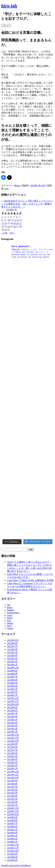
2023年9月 (12, 707)
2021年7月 (12, 787)
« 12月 (4, 233)
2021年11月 (13, 775)
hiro (7, 189)
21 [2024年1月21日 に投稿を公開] (20, 223)
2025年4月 (12, 656)
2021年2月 (12, 802)
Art (9, 605)
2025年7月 (12, 646)
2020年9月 (12, 817)
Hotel (10, 618)
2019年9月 (12, 854)
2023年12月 (13, 698)
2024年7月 (12, 677)
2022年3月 (12, 762)
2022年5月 (12, 756)
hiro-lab (9, 6)
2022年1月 (12, 769)
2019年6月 (12, 860)
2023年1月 (12, 732)
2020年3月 (12, 836)
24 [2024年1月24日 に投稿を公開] (9, 227)
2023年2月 (12, 729)
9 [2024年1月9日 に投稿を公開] (5, 220)
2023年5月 (12, 720)
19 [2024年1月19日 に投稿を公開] (15, 223)
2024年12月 (13, 668)
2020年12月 (13, 808)
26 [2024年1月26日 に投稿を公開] (15, 227)
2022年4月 (12, 759)
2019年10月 (13, 851)
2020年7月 (12, 824)
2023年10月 (13, 704)
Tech (9, 626)
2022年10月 (13, 741)
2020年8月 (12, 821)
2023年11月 (13, 701)
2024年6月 (12, 680)
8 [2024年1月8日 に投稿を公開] (2, 220)
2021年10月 (13, 778)
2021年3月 (12, 799)
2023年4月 (12, 723)
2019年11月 (13, 848)
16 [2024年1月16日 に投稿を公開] (6, 223)
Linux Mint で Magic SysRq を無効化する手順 (30, 580)
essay (10, 615)
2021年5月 (12, 793)
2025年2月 (12, 662)
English (11, 610)
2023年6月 (12, 717)
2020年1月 (12, 842)
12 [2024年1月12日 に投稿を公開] (15, 220)
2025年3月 (12, 659)
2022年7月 (12, 750)
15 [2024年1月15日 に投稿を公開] (3, 223)
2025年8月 (12, 643)
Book (10, 607)
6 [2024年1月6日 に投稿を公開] (17, 217)
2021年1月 (12, 805)
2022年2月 (12, 766)
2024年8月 (12, 674)
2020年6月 (12, 827)
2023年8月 (12, 711)
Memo (17, 186)
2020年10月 (13, 814)
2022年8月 (12, 747)
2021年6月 (12, 790)
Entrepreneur (13, 613)
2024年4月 (12, 686)
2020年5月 (12, 830)
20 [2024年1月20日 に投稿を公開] (17, 223)
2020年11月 (13, 811)
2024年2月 (12, 692)
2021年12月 (13, 772)
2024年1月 (12, 695)
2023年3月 (12, 726)
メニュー (6, 26)
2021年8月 (12, 784)
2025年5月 (12, 652)
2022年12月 (13, 735)
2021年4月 (12, 796)
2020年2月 (12, 839)
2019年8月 (12, 857)
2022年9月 (12, 744)
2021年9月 (12, 781)
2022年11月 (13, 738)
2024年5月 (12, 683)
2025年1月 (12, 665)
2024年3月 (12, 689)
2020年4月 (12, 833)
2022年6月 (12, 753)
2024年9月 (12, 671)
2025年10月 (13, 640)
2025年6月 (12, 649)
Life (9, 620)
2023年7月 (12, 714)
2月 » (12, 233)
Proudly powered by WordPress (16, 865)
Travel (10, 628)
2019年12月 (13, 845)
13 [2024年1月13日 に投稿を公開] (17, 220)
